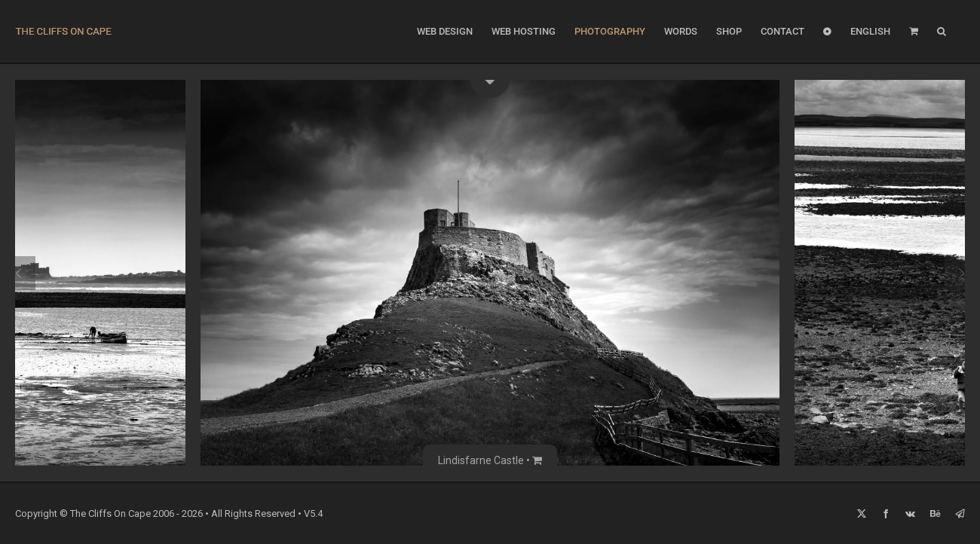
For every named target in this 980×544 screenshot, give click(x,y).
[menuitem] (870, 31)
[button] (942, 31)
